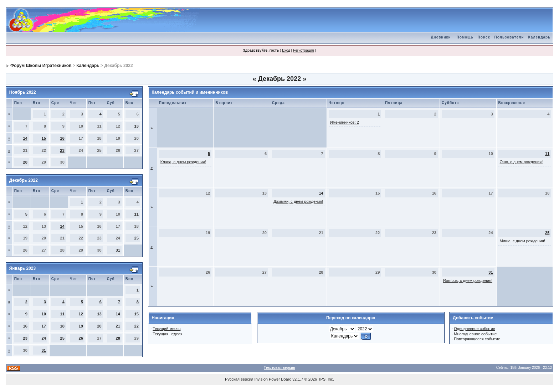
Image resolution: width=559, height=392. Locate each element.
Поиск (484, 37)
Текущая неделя (167, 334)
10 (44, 314)
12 (81, 314)
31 (118, 250)
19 (81, 326)
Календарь (540, 37)
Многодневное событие (475, 334)
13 (137, 126)
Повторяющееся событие (477, 339)
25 (137, 238)
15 (44, 138)
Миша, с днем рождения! (522, 241)
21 (118, 326)
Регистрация (303, 50)
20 (99, 326)
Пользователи (509, 37)
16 (62, 138)
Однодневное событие (475, 329)
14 (25, 138)
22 (137, 326)
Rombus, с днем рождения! (468, 280)
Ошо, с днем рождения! (521, 162)
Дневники (441, 37)
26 (81, 338)
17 (44, 326)
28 (25, 162)
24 (44, 338)
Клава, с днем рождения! (183, 162)
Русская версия (239, 379)
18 (62, 326)
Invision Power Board (273, 379)
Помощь (465, 37)
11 (137, 214)
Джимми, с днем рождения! (298, 201)
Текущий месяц (167, 329)
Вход (286, 50)
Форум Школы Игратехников (41, 66)
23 (62, 150)
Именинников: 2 (345, 122)
